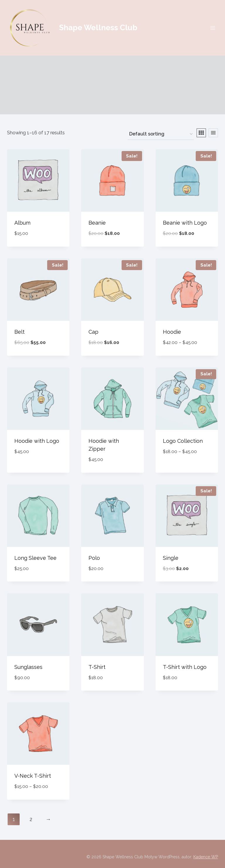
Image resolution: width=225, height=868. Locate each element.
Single (171, 558)
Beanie (97, 223)
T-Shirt (97, 667)
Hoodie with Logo (37, 441)
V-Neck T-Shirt (33, 776)
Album (22, 223)
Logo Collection (183, 441)
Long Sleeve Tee (35, 558)
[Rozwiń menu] (213, 28)
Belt (19, 332)
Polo (94, 558)
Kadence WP (206, 857)
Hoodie (172, 332)
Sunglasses (28, 667)
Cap (93, 332)
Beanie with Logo (185, 223)
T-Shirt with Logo (185, 667)
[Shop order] (161, 134)
